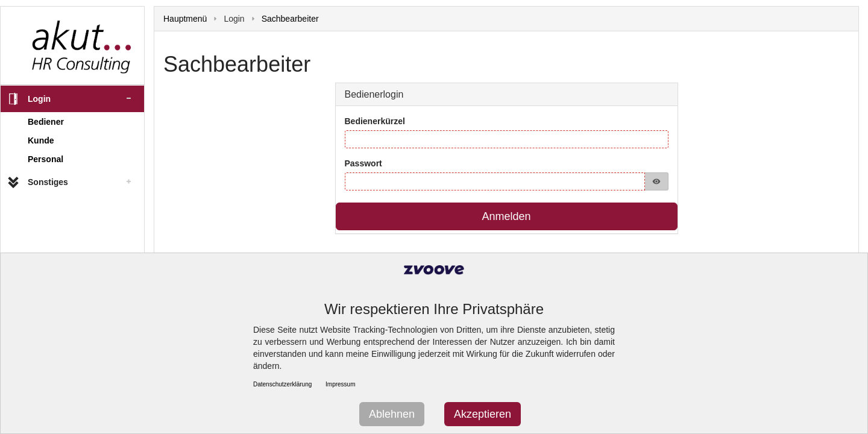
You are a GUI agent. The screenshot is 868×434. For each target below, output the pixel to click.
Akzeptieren (483, 414)
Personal (46, 159)
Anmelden (506, 216)
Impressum (340, 384)
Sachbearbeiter (290, 19)
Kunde (41, 140)
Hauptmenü (185, 19)
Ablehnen (392, 414)
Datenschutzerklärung (282, 384)
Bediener (46, 122)
